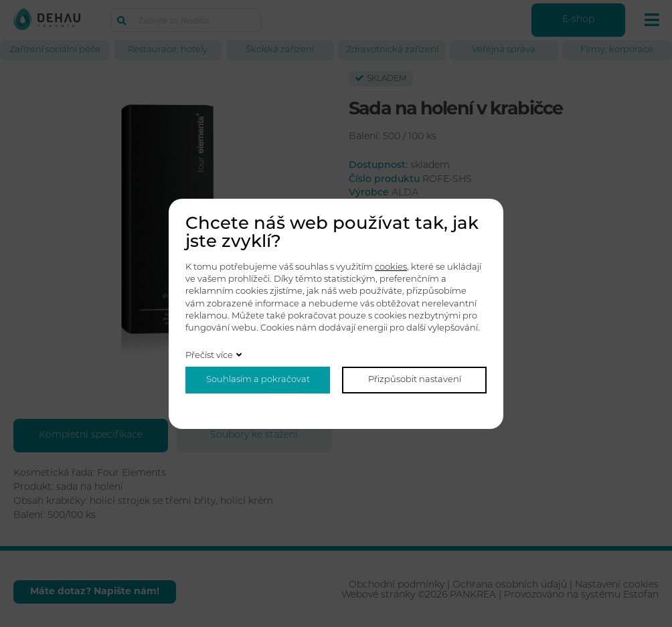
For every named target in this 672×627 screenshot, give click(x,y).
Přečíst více (209, 356)
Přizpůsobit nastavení (415, 380)
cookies (391, 267)
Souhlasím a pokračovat (258, 380)
